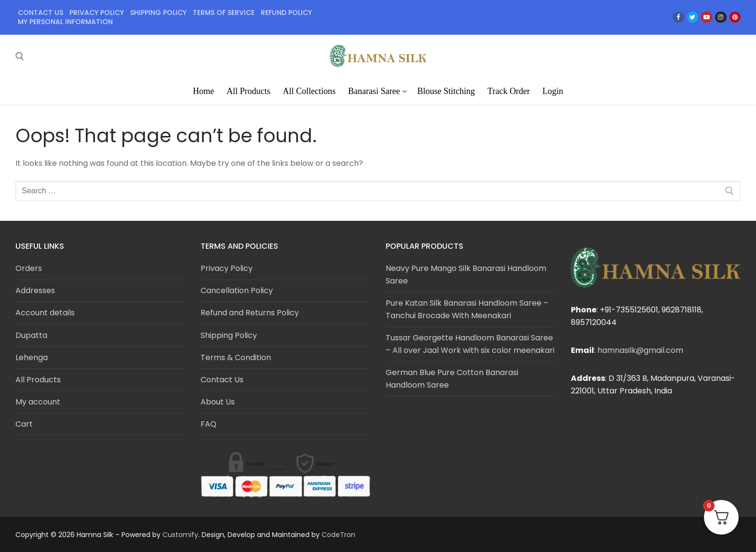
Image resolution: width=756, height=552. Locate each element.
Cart (24, 424)
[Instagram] (721, 17)
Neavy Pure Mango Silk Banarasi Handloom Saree (466, 275)
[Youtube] (707, 17)
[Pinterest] (735, 17)
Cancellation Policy (237, 290)
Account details (45, 313)
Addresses (35, 290)
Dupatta (31, 335)
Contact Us (40, 13)
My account (38, 402)
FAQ (209, 424)
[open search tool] (20, 56)
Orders (29, 268)
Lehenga (32, 357)
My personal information (65, 22)
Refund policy (286, 13)
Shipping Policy (229, 335)
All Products (38, 380)
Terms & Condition (236, 357)
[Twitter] (693, 17)
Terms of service (224, 13)
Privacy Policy (227, 268)
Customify (180, 535)
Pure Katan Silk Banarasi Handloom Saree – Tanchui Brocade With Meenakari (467, 309)
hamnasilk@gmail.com (640, 350)
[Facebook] (678, 17)
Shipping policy (158, 13)
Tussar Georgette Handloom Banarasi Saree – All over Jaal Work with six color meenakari (470, 344)
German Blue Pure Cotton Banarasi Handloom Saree (452, 379)
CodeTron (338, 535)
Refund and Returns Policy (250, 313)
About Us (218, 402)
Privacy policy (97, 13)
